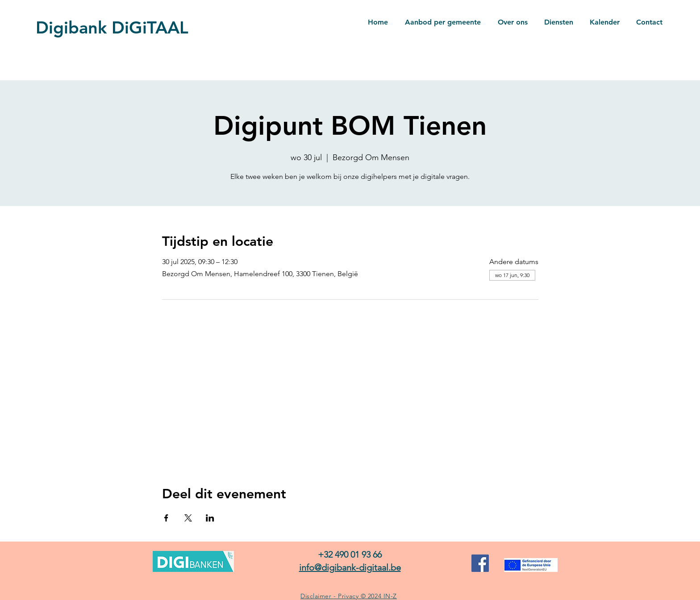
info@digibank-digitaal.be (350, 567)
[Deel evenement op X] (188, 518)
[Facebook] (480, 563)
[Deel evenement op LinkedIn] (210, 518)
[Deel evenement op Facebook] (166, 518)
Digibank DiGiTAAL (112, 27)
